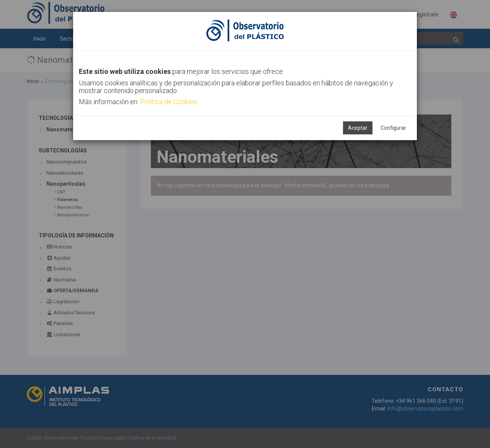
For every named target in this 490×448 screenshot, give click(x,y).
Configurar (393, 128)
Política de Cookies (169, 102)
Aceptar (358, 128)
